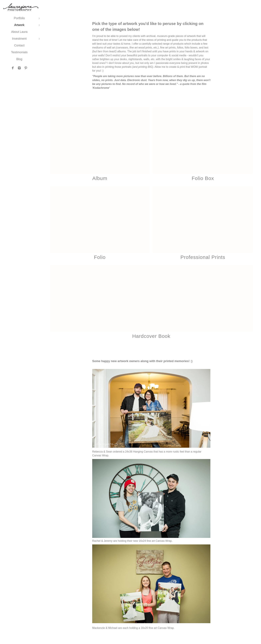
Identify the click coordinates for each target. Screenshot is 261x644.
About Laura (19, 32)
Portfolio (19, 18)
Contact (19, 45)
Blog (19, 59)
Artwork (19, 25)
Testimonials (19, 52)
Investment (19, 39)
